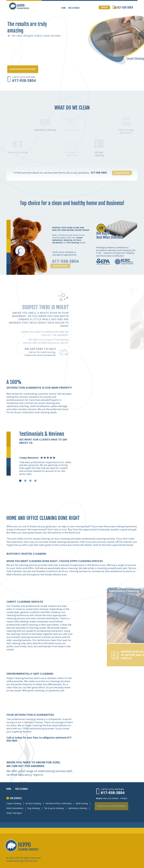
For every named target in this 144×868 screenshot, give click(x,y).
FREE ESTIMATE (74, 8)
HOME (64, 8)
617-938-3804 (125, 8)
